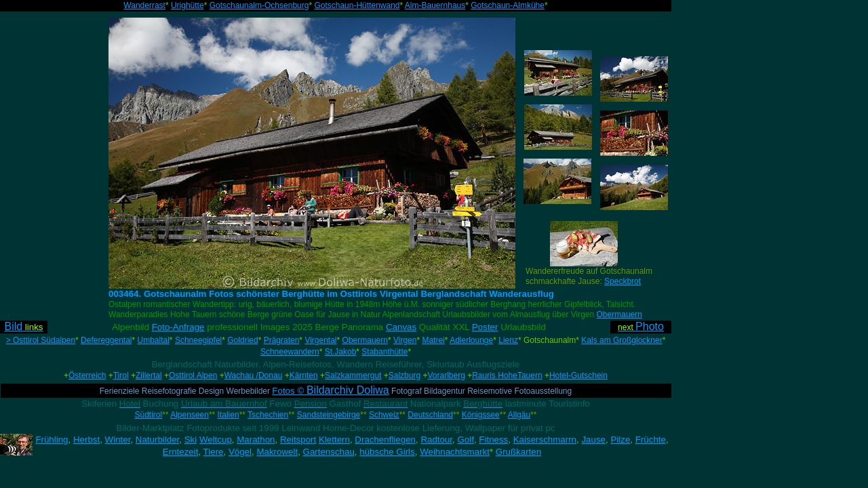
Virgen (405, 340)
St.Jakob (341, 352)
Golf (465, 440)
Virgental (320, 340)
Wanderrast (144, 5)
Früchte (651, 440)
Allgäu (519, 415)
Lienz (508, 340)
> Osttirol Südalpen (41, 340)
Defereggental (106, 340)
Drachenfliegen (385, 440)
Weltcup (216, 440)
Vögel (240, 452)
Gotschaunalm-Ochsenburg (259, 5)
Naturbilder (157, 440)
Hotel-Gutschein (578, 375)
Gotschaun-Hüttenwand (357, 5)
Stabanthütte (384, 352)
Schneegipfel (198, 340)
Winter (118, 440)
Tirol (121, 375)
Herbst (86, 440)
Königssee (481, 415)
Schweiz (384, 415)
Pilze (620, 440)
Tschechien (268, 415)
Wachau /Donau (254, 375)
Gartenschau (329, 452)
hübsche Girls (387, 452)
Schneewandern (290, 352)
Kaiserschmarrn (545, 440)
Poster (485, 327)
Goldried (242, 340)
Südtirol (149, 415)
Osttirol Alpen (193, 375)
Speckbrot (623, 281)
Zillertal (149, 375)
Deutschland (430, 415)
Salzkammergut (353, 375)
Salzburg (405, 375)
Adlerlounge (471, 340)
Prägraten (282, 340)
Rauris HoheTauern (507, 375)
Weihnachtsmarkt (455, 452)
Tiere (214, 452)
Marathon (256, 440)
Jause (593, 440)
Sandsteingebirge (329, 415)
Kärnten (304, 375)
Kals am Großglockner (622, 340)
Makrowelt (277, 452)
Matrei (433, 340)
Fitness (493, 440)
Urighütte (188, 5)
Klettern (334, 440)
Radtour (436, 440)
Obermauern (619, 314)
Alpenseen (190, 415)
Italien (229, 415)
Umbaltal (154, 340)
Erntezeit (181, 452)
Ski (191, 440)
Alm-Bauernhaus (435, 5)
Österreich (87, 375)
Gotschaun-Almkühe (508, 5)
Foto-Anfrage (178, 327)
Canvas (401, 327)
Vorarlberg (446, 375)
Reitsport (298, 440)
